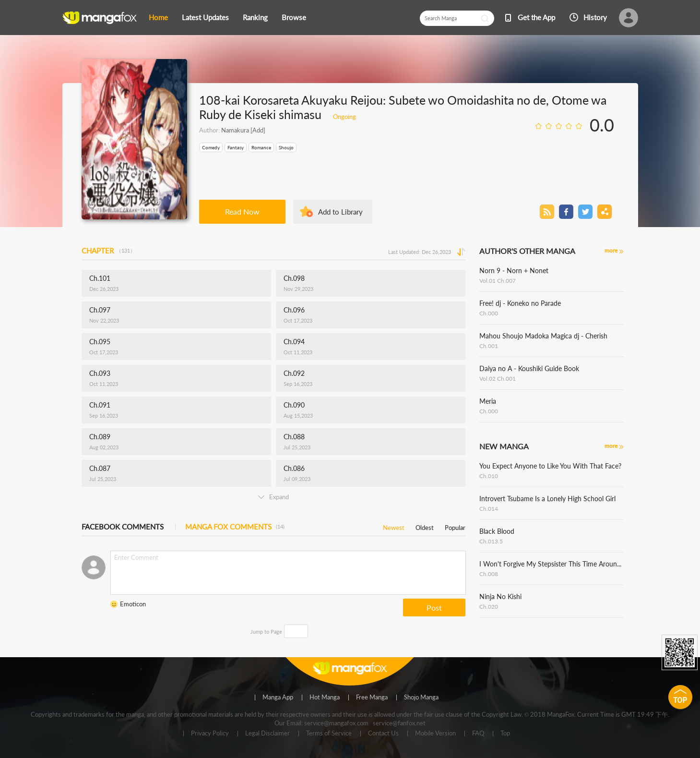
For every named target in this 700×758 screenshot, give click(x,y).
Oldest (425, 526)
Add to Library (340, 212)
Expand (273, 497)
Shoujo (286, 147)
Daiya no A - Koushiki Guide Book (529, 368)
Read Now (242, 211)
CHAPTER (108, 251)
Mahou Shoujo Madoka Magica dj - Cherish (543, 336)
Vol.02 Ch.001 (498, 379)
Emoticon (133, 604)
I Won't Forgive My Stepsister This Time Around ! (551, 564)
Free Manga (372, 698)
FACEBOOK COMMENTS (123, 527)
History (595, 17)
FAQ (478, 734)
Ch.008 (489, 574)
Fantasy (236, 147)
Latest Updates (205, 17)
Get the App (536, 17)
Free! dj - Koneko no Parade (520, 303)
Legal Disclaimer (267, 734)
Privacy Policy (210, 734)
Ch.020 (489, 607)
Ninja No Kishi (500, 596)
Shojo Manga (421, 698)
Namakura (235, 130)
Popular (455, 526)
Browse (294, 17)
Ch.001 (489, 346)
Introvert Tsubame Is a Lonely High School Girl (547, 499)
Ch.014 (489, 509)
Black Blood (497, 531)
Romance (261, 147)
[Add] (257, 130)
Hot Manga (325, 698)
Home (158, 17)
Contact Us (383, 734)
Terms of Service (329, 734)
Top (505, 734)
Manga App (278, 698)
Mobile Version (435, 734)
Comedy (211, 147)
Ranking (255, 17)
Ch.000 (489, 313)
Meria (488, 401)
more (611, 250)
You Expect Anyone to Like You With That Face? (550, 466)
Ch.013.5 (491, 541)
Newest (394, 526)
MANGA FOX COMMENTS (235, 527)
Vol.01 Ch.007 (498, 281)
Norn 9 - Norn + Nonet (514, 271)
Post (434, 608)
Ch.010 (489, 476)
